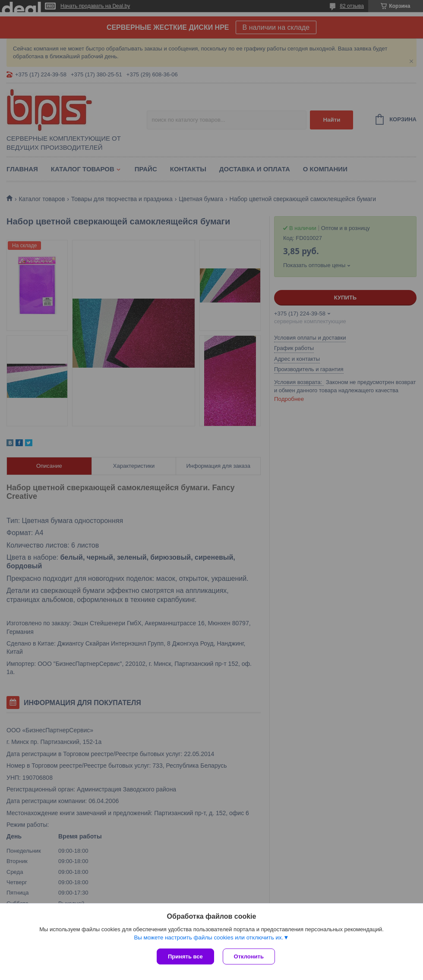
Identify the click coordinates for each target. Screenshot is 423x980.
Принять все (185, 956)
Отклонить (249, 956)
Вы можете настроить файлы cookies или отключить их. (208, 937)
